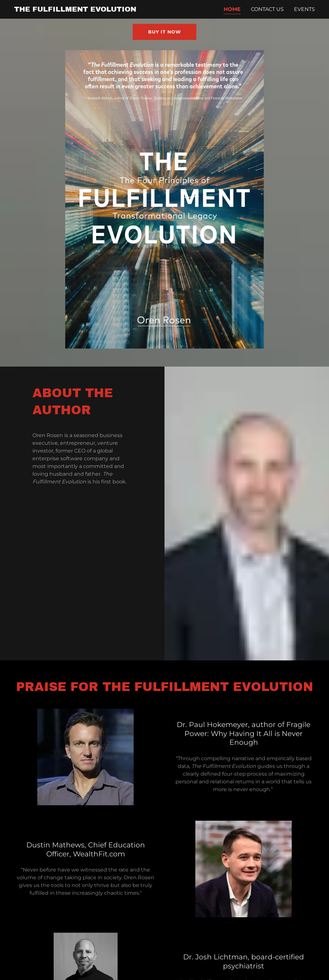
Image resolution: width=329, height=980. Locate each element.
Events (304, 9)
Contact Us (267, 9)
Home (232, 9)
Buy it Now (164, 32)
